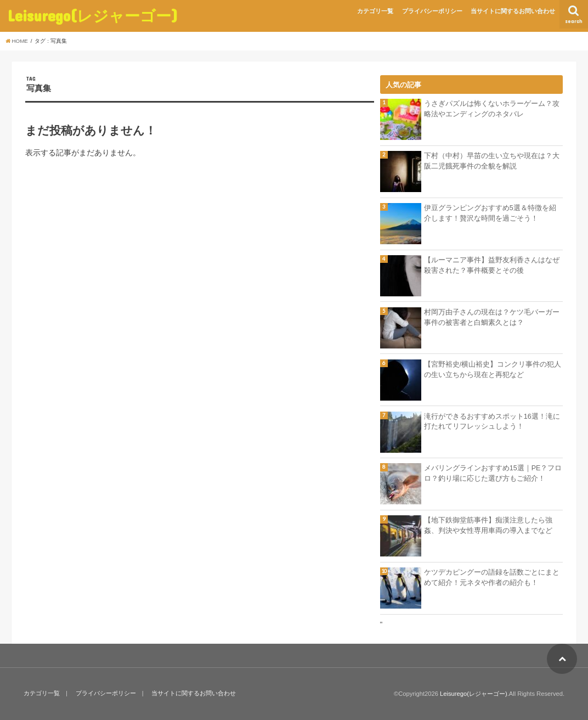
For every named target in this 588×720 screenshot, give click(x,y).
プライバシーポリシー (432, 11)
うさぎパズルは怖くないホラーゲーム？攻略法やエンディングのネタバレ (492, 109)
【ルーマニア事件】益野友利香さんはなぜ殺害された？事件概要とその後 (492, 265)
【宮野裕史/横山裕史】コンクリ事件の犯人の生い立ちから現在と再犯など (493, 370)
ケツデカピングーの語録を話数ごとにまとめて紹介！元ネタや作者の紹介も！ (492, 578)
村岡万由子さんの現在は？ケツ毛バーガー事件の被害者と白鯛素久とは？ (492, 317)
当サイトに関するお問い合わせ (513, 11)
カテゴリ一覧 (375, 11)
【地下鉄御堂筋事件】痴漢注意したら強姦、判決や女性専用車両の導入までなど (488, 525)
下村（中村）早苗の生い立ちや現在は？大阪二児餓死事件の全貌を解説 (492, 161)
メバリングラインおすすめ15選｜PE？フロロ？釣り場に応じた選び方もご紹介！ (493, 473)
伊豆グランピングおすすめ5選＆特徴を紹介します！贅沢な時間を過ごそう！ (490, 213)
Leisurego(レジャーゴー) (93, 16)
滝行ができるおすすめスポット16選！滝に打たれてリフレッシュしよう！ (492, 422)
